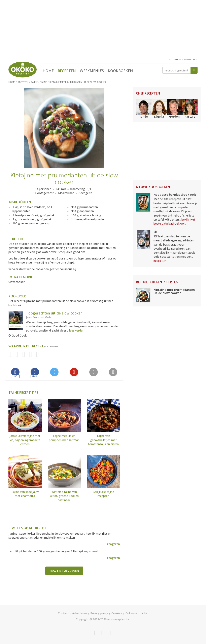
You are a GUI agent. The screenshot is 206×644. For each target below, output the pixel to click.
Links (144, 613)
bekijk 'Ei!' (160, 261)
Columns (131, 613)
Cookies (117, 613)
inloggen (175, 59)
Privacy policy (99, 613)
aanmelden (191, 59)
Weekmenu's (92, 71)
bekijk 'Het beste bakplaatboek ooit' (174, 221)
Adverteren (79, 613)
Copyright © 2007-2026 (91, 619)
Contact (63, 613)
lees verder (76, 330)
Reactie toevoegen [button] (64, 571)
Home (48, 71)
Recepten (67, 71)
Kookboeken (120, 71)
